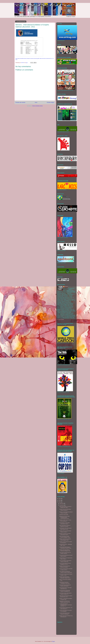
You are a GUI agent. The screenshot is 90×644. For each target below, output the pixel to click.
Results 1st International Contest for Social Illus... (66, 542)
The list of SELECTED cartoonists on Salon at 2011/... (66, 569)
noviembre (62, 505)
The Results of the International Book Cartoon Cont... (65, 529)
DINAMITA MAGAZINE (64, 515)
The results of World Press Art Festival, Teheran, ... (65, 553)
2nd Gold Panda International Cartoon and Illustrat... (65, 585)
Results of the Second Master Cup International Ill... (66, 616)
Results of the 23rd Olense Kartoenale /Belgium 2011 (65, 550)
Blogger (53, 641)
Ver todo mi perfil (61, 319)
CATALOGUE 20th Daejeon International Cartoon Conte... (66, 548)
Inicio (36, 102)
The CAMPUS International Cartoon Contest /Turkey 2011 (66, 572)
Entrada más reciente (20, 102)
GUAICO (66, 287)
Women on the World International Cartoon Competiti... (66, 512)
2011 (60, 502)
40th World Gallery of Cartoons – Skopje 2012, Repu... (66, 507)
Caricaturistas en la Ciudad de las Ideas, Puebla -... (66, 558)
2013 (60, 499)
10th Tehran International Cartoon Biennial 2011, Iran (66, 596)
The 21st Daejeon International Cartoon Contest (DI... (65, 561)
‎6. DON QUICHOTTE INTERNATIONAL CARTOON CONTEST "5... (66, 605)
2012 (60, 500)
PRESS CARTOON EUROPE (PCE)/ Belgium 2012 (65, 540)
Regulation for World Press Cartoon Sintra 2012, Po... (65, 602)
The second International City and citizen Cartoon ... (66, 556)
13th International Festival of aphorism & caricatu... (65, 526)
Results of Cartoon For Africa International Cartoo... (65, 534)
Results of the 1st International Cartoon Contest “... (65, 531)
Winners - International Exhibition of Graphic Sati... (66, 599)
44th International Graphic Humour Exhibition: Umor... (65, 537)
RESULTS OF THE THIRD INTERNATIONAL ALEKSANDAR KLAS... (64, 517)
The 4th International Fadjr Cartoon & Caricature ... (64, 614)
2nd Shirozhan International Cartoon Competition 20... (65, 591)
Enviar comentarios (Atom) (37, 106)
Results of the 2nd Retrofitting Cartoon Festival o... (65, 510)
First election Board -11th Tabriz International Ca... (65, 588)
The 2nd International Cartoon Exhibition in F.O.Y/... (65, 564)
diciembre (62, 503)
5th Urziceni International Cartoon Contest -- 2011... (66, 575)
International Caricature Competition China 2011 (65, 583)
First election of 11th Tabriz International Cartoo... (65, 523)
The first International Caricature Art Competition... (66, 611)
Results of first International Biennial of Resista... (65, 567)
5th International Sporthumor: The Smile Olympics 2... (66, 608)
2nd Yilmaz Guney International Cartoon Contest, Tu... (65, 594)
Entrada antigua (50, 102)
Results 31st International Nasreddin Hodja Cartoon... (65, 577)
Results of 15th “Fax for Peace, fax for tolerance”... (65, 521)
